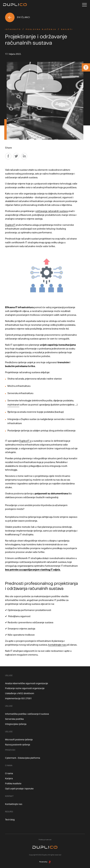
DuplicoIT (10, 225)
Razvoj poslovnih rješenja (18, 745)
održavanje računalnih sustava (52, 211)
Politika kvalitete (13, 784)
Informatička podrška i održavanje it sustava (27, 714)
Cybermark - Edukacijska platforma (23, 758)
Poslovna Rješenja (41, 29)
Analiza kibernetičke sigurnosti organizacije (27, 684)
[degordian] (50, 862)
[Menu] (84, 5)
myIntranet (13, 405)
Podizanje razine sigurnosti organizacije (25, 688)
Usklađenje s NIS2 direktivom (20, 694)
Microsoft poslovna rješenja (19, 740)
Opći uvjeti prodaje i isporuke (19, 789)
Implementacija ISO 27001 (18, 699)
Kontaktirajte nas (14, 804)
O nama (9, 774)
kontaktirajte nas (57, 645)
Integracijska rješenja (16, 724)
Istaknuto (13, 29)
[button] (86, 67)
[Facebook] (8, 156)
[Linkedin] (24, 156)
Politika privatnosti (45, 840)
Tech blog (10, 820)
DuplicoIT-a (25, 441)
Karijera (9, 779)
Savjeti (67, 29)
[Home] (15, 5)
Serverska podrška (14, 719)
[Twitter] (16, 156)
